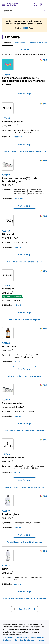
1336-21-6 (18, 137)
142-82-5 (18, 305)
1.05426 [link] (6, 118)
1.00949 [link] (6, 511)
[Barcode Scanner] (36, 4)
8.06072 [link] (6, 565)
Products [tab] (8, 43)
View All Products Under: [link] (24, 151)
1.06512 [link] (6, 400)
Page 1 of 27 (24, 609)
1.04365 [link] (6, 285)
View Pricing (24, 93)
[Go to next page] (35, 609)
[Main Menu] (4, 4)
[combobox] (24, 11)
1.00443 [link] (6, 231)
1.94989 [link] (6, 75)
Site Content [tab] (20, 43)
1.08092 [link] (6, 175)
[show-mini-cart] (43, 4)
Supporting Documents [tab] (38, 43)
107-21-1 (18, 527)
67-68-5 (17, 473)
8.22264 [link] (6, 343)
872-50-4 (18, 584)
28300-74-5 (18, 198)
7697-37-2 (18, 247)
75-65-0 (17, 362)
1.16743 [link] (6, 454)
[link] (24, 81)
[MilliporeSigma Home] (13, 4)
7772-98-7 (18, 416)
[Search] (44, 11)
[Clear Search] (38, 11)
